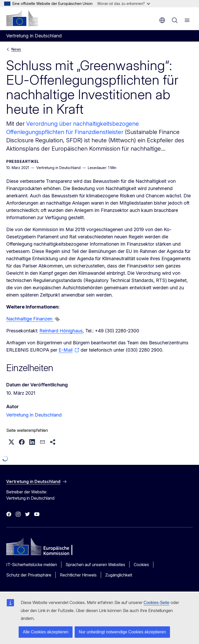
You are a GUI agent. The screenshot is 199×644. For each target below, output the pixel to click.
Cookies (141, 565)
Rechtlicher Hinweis (78, 575)
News (16, 49)
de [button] (162, 20)
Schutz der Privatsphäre (29, 575)
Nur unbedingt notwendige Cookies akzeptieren (122, 632)
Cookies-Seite (157, 603)
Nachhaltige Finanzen (30, 319)
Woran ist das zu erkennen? (124, 4)
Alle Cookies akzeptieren (46, 632)
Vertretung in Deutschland (34, 415)
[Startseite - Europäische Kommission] (22, 18)
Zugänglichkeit (119, 575)
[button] (11, 442)
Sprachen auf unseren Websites (95, 565)
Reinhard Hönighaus (61, 331)
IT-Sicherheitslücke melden (32, 565)
